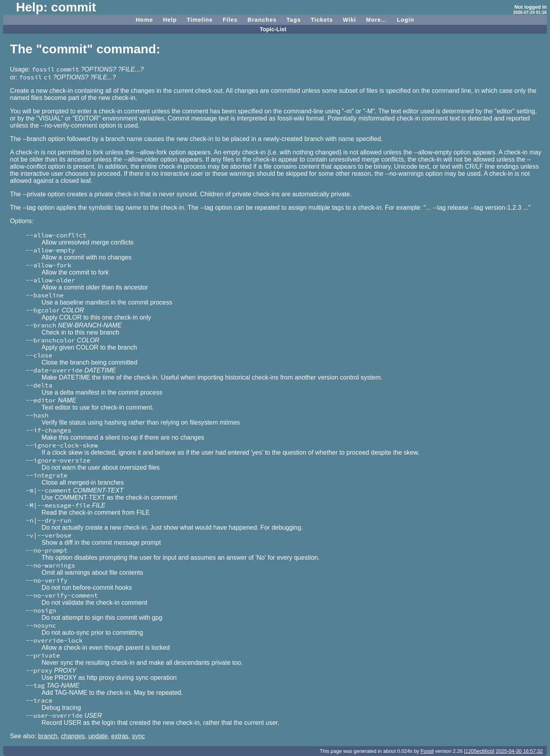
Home (145, 20)
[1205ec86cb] (479, 751)
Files (230, 20)
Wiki (349, 20)
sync (138, 736)
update (98, 736)
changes (73, 736)
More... (376, 20)
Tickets (322, 20)
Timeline (200, 20)
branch (48, 736)
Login (405, 20)
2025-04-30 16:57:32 (519, 751)
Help (170, 20)
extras (120, 736)
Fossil (427, 751)
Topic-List (273, 29)
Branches (262, 20)
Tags (294, 20)
